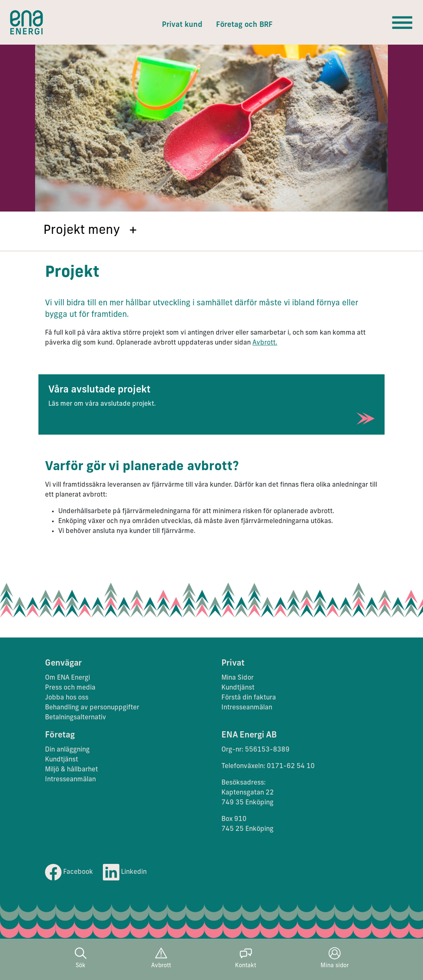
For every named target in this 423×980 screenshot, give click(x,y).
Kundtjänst (239, 688)
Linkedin (125, 872)
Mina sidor (335, 958)
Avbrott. (265, 343)
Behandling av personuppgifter (92, 708)
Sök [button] (81, 958)
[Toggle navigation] (402, 23)
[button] (211, 231)
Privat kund (182, 25)
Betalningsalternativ (76, 718)
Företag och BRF (244, 25)
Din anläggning (67, 750)
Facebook (69, 872)
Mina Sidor (238, 678)
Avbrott (161, 958)
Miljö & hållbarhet (71, 770)
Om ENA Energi (68, 678)
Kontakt (246, 958)
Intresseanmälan (247, 708)
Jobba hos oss (67, 698)
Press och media (70, 688)
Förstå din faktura (249, 698)
